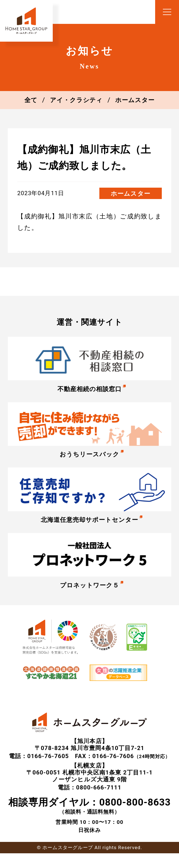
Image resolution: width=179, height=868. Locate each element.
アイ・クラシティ (76, 100)
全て (30, 100)
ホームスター (136, 100)
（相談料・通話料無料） (90, 813)
